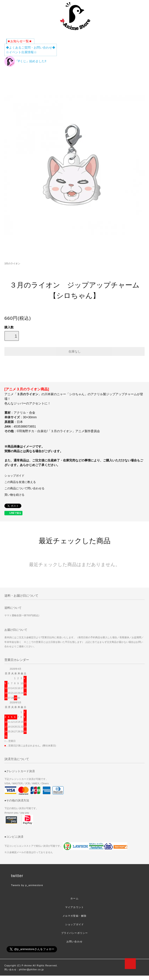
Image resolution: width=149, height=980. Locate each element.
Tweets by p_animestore (27, 885)
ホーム (74, 898)
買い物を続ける (14, 495)
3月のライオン (12, 263)
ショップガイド (14, 476)
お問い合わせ (74, 942)
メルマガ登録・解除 (74, 916)
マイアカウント (74, 907)
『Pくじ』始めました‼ (25, 61)
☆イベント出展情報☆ (21, 52)
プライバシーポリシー (74, 933)
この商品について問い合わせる (24, 488)
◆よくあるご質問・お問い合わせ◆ (31, 48)
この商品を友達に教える (20, 482)
